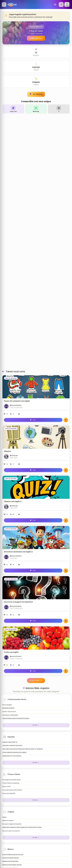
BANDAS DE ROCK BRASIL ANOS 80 (12, 865)
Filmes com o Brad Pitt (9, 793)
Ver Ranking (36, 94)
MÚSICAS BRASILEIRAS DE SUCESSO (13, 855)
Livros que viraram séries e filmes (12, 790)
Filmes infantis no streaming (11, 783)
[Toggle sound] (55, 4)
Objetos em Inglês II (8, 821)
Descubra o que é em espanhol (11, 831)
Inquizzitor (39, 34)
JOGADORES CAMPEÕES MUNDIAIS (12, 746)
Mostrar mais (36, 680)
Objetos (4, 817)
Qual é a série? (6, 787)
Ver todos (36, 725)
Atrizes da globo (7, 705)
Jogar (33, 420)
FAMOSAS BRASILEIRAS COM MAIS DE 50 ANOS (16, 719)
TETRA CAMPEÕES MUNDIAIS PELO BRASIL (14, 753)
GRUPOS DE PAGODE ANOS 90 (10, 858)
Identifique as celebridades (10, 715)
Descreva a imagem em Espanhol (12, 824)
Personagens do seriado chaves (11, 780)
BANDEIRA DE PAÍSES (8, 708)
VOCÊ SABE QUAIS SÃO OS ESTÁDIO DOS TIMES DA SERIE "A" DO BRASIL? (23, 749)
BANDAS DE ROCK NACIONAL (10, 861)
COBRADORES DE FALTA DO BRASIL (12, 756)
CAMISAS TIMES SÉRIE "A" (10, 742)
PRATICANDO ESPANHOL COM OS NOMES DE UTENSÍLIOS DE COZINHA (22, 827)
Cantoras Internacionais (9, 712)
